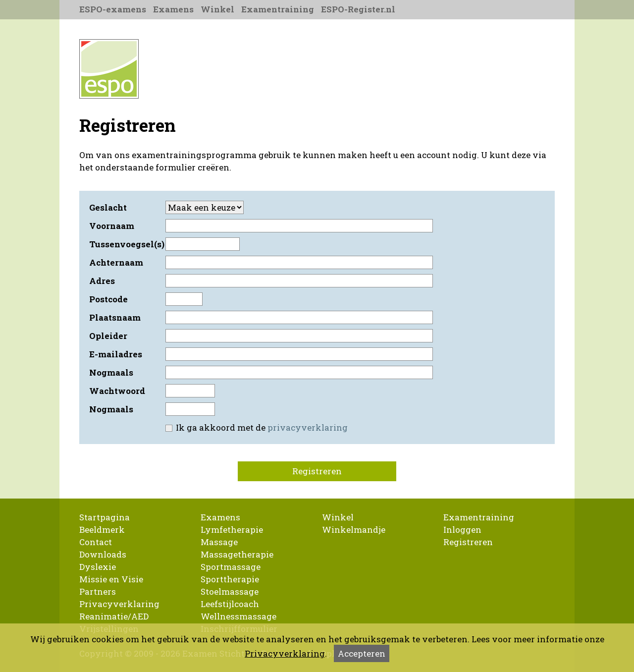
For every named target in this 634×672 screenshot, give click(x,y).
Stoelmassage (230, 591)
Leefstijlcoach (230, 604)
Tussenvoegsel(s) (126, 244)
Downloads (103, 554)
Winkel (217, 9)
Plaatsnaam (115, 317)
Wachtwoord (117, 391)
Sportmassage (231, 567)
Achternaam (116, 262)
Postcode (108, 299)
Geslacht (108, 207)
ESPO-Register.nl (358, 9)
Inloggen (462, 530)
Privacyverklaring (119, 604)
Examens (173, 9)
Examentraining (278, 9)
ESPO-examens (113, 9)
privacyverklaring (308, 427)
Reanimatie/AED (114, 616)
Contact (96, 542)
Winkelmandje (354, 530)
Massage (219, 542)
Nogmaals (111, 372)
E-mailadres (116, 354)
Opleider (108, 336)
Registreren (317, 471)
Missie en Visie (111, 579)
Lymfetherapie (232, 530)
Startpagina (105, 517)
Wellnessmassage (238, 616)
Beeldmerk (102, 530)
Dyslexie (98, 567)
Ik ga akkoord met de (256, 427)
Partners (98, 591)
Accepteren (362, 653)
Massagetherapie (237, 554)
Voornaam (112, 226)
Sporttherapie (230, 579)
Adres (102, 281)
